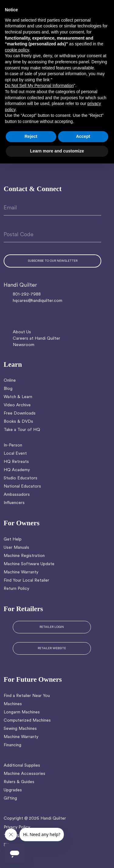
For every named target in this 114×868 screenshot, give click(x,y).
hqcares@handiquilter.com (38, 301)
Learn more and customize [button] (57, 151)
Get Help (13, 539)
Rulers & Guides (19, 782)
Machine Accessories (24, 774)
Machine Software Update (29, 564)
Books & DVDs (18, 422)
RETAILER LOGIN (52, 627)
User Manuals (16, 548)
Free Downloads (20, 413)
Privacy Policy (17, 827)
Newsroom (24, 345)
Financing (12, 745)
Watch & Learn (18, 397)
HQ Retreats (16, 462)
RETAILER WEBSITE (52, 648)
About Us (22, 332)
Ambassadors (17, 495)
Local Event (15, 454)
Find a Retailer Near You (27, 696)
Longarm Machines (22, 712)
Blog (8, 389)
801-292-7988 (27, 294)
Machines (13, 704)
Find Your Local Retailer (26, 581)
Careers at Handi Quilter (36, 339)
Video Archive (17, 405)
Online (10, 381)
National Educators (22, 487)
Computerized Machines (27, 721)
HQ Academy (17, 470)
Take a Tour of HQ (22, 430)
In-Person (13, 445)
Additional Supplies (22, 766)
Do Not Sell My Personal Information (39, 86)
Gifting (10, 798)
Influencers (14, 503)
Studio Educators (21, 478)
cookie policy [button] (17, 50)
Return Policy (16, 589)
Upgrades (13, 790)
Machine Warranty (21, 572)
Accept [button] (83, 136)
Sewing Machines (20, 729)
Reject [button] (31, 136)
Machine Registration (24, 556)
